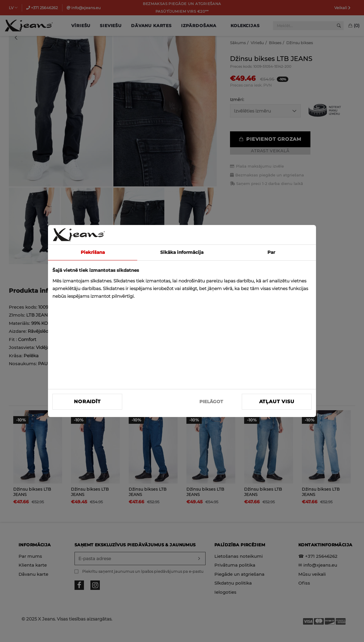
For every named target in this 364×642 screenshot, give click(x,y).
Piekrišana (93, 252)
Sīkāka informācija (182, 252)
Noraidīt (87, 402)
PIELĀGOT (211, 402)
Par (271, 252)
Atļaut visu (277, 402)
